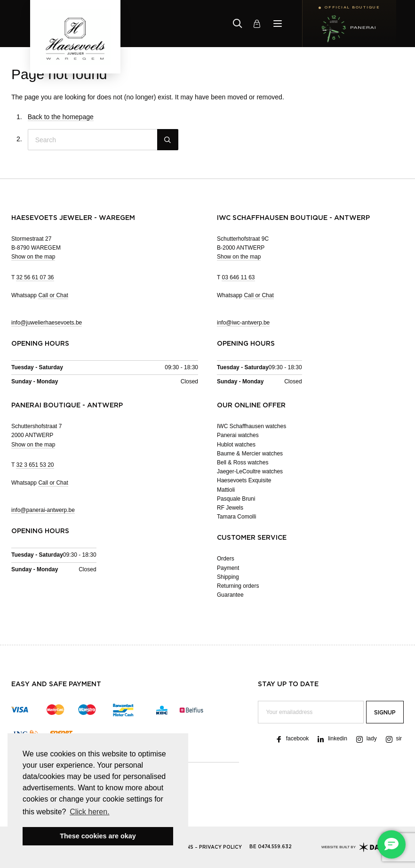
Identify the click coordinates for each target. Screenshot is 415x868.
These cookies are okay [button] (98, 836)
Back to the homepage (61, 117)
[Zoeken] (238, 24)
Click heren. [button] (89, 812)
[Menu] (278, 24)
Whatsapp (40, 296)
